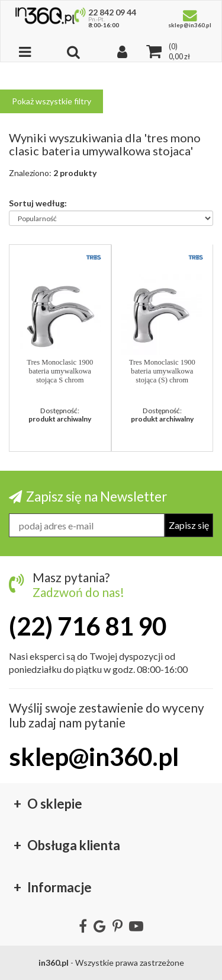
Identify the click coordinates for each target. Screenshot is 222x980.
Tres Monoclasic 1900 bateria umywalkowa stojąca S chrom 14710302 (60, 371)
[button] (94, 257)
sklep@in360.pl (94, 756)
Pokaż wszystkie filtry (52, 101)
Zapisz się (189, 525)
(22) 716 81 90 (88, 626)
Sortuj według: (38, 203)
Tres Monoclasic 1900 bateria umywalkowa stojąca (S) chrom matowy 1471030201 (162, 371)
